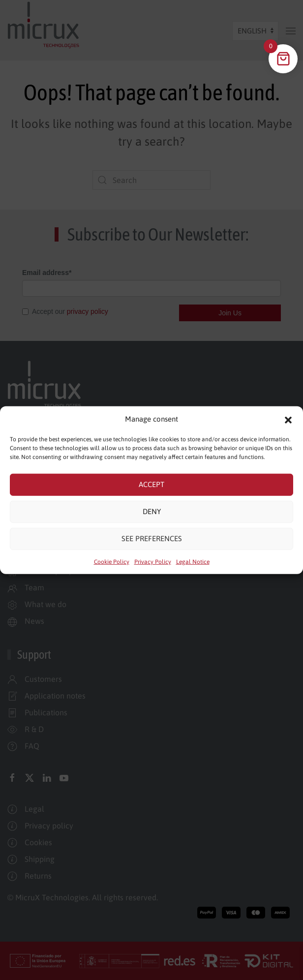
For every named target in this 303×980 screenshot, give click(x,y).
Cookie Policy (112, 561)
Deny (152, 511)
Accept (151, 484)
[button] (288, 419)
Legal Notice (193, 561)
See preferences (152, 538)
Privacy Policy (153, 561)
